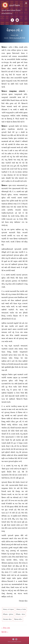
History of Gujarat (8, 609)
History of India (21, 609)
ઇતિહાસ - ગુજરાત (8, 614)
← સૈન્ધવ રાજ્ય (6, 628)
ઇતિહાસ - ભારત (20, 614)
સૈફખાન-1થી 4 (18, 619)
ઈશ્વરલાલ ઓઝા (7, 619)
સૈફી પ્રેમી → (5, 632)
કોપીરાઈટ (9, 642)
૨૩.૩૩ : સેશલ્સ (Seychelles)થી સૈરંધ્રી (15, 38)
